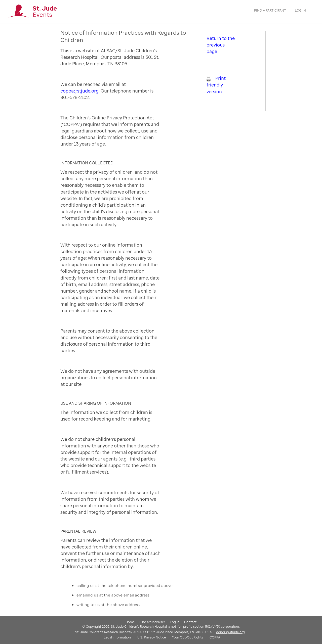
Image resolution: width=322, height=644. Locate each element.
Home (130, 622)
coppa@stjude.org (79, 91)
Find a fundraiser (152, 622)
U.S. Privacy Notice (152, 637)
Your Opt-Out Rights (188, 637)
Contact (190, 622)
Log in (300, 10)
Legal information (117, 637)
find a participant (270, 10)
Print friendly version (216, 85)
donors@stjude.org (230, 632)
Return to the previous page (221, 45)
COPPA (215, 637)
